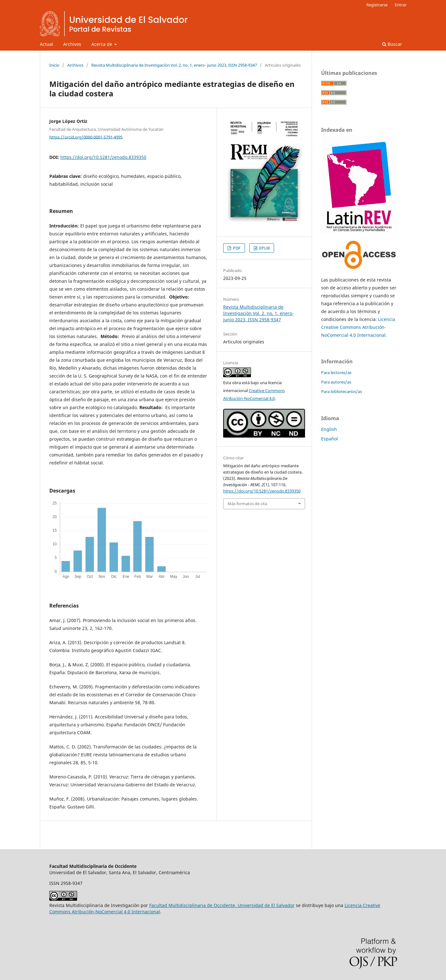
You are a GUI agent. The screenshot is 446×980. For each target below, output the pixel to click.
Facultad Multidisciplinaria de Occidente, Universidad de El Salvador (222, 905)
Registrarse (377, 5)
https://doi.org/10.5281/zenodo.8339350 (103, 157)
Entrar (401, 5)
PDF (236, 248)
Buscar (392, 44)
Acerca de (102, 44)
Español (330, 439)
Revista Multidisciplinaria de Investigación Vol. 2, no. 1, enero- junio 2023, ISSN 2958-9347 (174, 65)
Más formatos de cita (247, 504)
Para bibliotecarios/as (342, 391)
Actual (46, 44)
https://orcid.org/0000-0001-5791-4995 (86, 137)
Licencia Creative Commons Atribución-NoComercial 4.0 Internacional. (358, 327)
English (329, 429)
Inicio (54, 65)
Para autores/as (336, 382)
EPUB (264, 248)
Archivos (72, 44)
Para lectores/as (336, 372)
